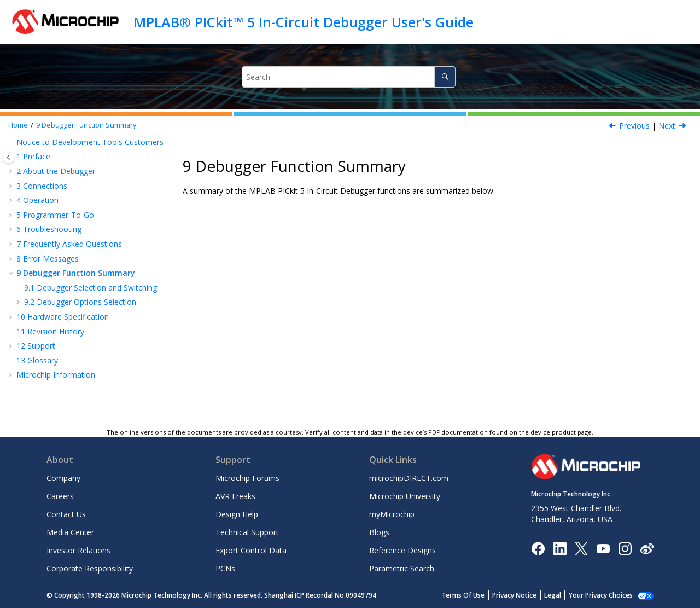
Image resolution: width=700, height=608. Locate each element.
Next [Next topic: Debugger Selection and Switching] (667, 126)
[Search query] (349, 77)
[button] (12, 142)
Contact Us (66, 514)
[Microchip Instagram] (625, 548)
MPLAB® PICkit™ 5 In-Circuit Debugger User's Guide (304, 22)
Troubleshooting (49, 229)
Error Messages (48, 259)
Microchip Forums (247, 478)
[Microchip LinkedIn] (560, 548)
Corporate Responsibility (90, 568)
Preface (33, 156)
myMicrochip (392, 514)
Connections (42, 186)
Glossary (37, 360)
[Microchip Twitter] (581, 548)
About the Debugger (56, 171)
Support (36, 346)
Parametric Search (402, 568)
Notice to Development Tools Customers (90, 142)
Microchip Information (56, 375)
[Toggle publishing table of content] (8, 157)
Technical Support (247, 532)
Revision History (50, 331)
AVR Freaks (235, 496)
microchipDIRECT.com (409, 478)
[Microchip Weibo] (647, 548)
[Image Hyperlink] (603, 548)
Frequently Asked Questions (69, 244)
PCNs (225, 568)
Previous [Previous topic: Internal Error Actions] (634, 126)
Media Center (70, 532)
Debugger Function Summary (86, 125)
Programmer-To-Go (55, 215)
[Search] (445, 77)
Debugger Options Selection (80, 302)
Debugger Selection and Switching (91, 288)
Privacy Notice (526, 595)
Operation (37, 200)
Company (63, 478)
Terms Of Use (475, 595)
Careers (60, 496)
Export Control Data (251, 550)
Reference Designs (402, 550)
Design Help (237, 514)
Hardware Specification (63, 317)
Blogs (379, 532)
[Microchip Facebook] (538, 548)
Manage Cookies (607, 595)
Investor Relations (78, 550)
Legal (565, 595)
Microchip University (405, 496)
